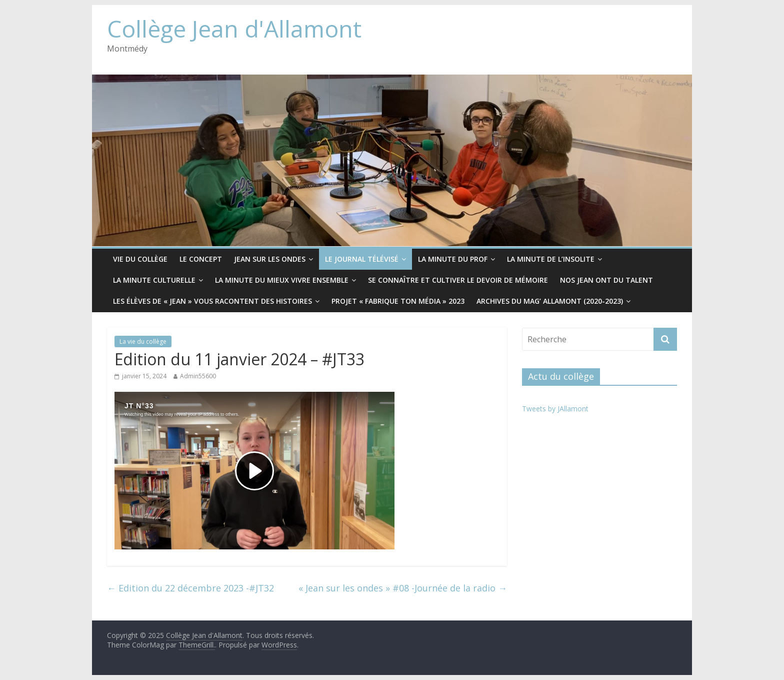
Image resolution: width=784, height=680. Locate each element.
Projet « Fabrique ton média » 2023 (398, 301)
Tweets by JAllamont (555, 409)
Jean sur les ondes (270, 259)
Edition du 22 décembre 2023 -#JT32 (190, 588)
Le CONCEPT (201, 259)
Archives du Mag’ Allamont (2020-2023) (550, 301)
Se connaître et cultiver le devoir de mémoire (458, 280)
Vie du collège (140, 259)
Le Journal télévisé (362, 259)
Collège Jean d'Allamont (234, 29)
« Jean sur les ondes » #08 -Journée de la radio (403, 588)
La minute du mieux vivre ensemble (282, 280)
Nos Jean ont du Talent (606, 280)
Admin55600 (198, 376)
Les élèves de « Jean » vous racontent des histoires (212, 301)
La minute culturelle (154, 280)
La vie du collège (143, 342)
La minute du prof (453, 259)
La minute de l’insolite (551, 259)
